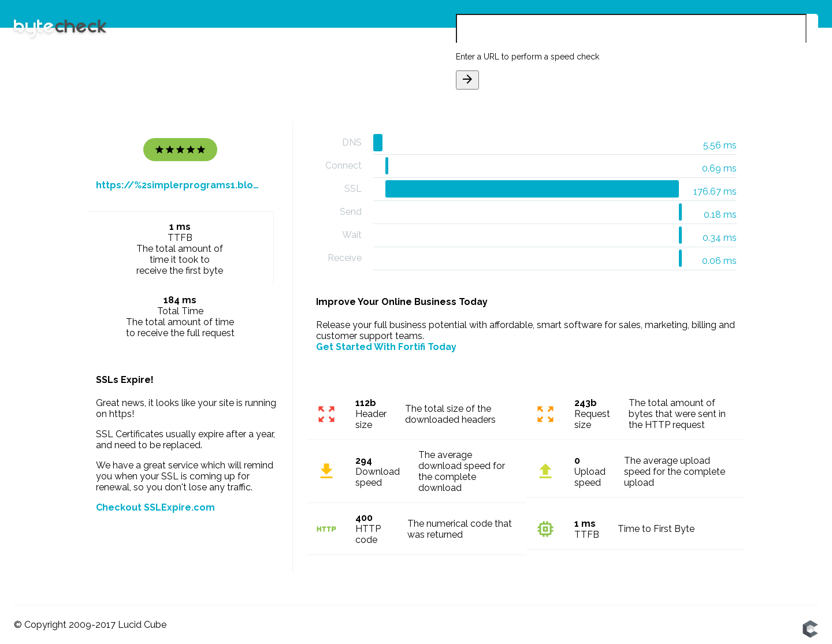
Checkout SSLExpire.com (155, 507)
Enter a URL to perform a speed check (528, 57)
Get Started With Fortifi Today (386, 347)
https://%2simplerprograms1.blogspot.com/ (180, 185)
